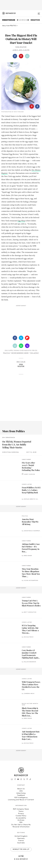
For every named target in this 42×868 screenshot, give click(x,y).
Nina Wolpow (21, 47)
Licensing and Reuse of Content (21, 800)
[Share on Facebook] (15, 56)
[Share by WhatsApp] (21, 346)
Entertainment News (20, 353)
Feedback (21, 795)
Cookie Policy (21, 816)
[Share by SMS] (27, 346)
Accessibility (21, 818)
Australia (21, 843)
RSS (21, 822)
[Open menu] (39, 13)
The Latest (34, 353)
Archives (21, 820)
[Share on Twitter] (21, 338)
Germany (21, 838)
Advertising (21, 793)
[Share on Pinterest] (21, 56)
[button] (21, 56)
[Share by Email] (27, 56)
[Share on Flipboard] (27, 338)
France (21, 841)
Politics (7, 353)
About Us (21, 789)
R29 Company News (21, 809)
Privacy (21, 814)
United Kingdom (21, 836)
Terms (21, 811)
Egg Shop (21, 221)
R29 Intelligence (21, 798)
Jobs (21, 791)
